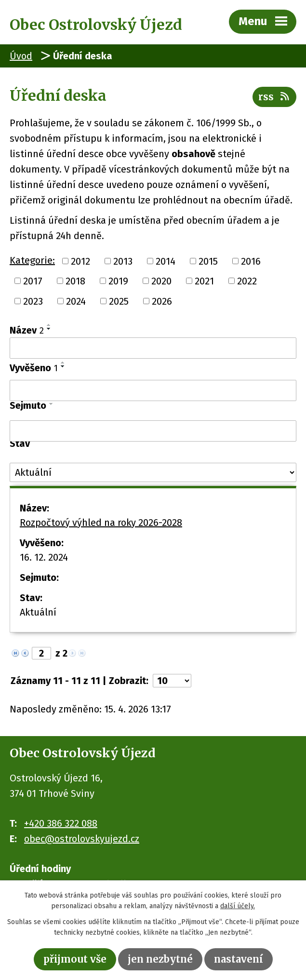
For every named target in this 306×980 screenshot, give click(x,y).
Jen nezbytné (160, 959)
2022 (247, 281)
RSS (274, 97)
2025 (119, 301)
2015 (208, 261)
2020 (161, 281)
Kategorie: (32, 260)
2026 (162, 301)
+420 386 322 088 (61, 823)
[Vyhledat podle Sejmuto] (153, 431)
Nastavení (239, 959)
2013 (123, 261)
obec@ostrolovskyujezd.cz (82, 839)
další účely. (238, 906)
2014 (166, 261)
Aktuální (38, 612)
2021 (204, 281)
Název (27, 330)
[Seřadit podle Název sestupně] (49, 329)
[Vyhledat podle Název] (153, 348)
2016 (251, 261)
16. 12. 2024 (44, 557)
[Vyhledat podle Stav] (153, 472)
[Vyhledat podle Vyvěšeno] (153, 390)
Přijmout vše (75, 959)
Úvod (21, 56)
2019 (118, 281)
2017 (33, 281)
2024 (76, 301)
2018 (75, 281)
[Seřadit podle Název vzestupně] (49, 325)
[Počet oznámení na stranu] (172, 681)
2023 (33, 301)
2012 (80, 261)
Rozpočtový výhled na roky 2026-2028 (101, 523)
